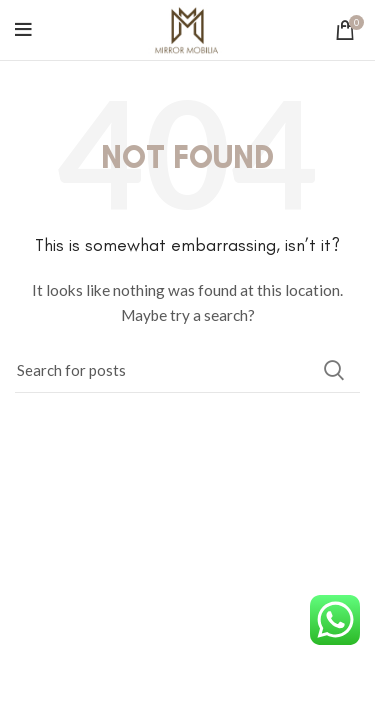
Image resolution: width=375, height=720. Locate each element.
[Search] (187, 370)
